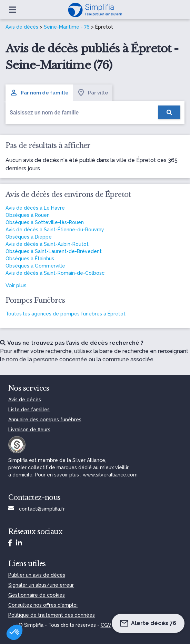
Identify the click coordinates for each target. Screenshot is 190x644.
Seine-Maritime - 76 (67, 27)
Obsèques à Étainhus (30, 259)
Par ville (93, 93)
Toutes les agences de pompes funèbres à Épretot (66, 314)
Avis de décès (22, 27)
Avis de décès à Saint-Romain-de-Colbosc (55, 273)
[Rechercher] (169, 112)
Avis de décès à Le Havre (35, 208)
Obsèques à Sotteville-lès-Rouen (45, 222)
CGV (106, 625)
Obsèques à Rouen (28, 215)
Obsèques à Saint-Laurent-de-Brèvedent (54, 251)
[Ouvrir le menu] (13, 10)
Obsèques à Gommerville (35, 266)
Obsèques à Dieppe (29, 237)
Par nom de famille (39, 93)
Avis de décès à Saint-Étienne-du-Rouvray (55, 230)
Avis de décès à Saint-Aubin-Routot (47, 244)
